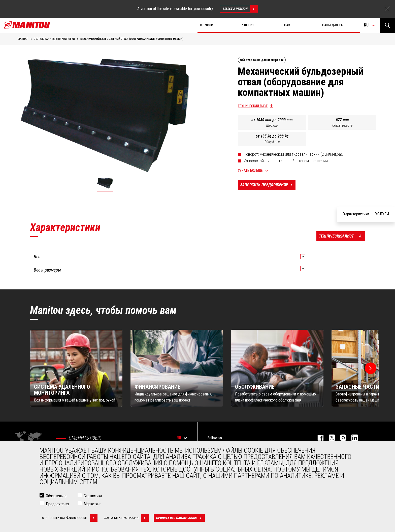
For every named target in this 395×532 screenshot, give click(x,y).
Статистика (93, 496)
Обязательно (56, 496)
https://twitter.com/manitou (329, 438)
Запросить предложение (268, 185)
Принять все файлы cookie (180, 518)
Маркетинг (92, 504)
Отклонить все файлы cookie (70, 518)
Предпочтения (57, 504)
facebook (318, 438)
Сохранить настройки (126, 518)
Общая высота (342, 125)
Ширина (272, 125)
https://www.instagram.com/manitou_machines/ (341, 438)
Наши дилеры (333, 25)
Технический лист (253, 106)
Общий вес (272, 142)
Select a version (240, 9)
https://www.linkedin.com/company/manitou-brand (352, 438)
